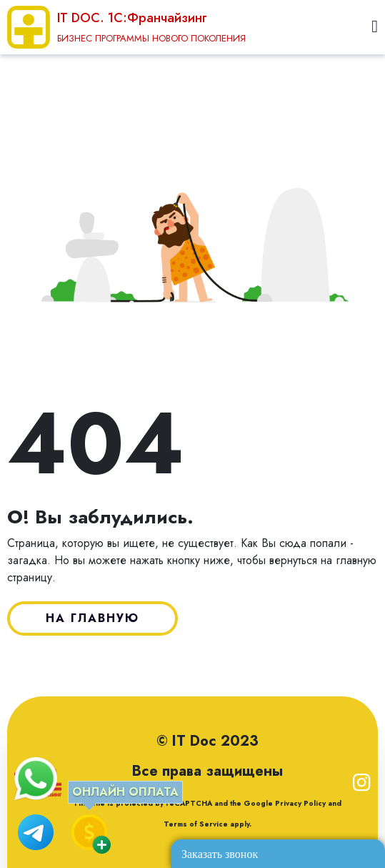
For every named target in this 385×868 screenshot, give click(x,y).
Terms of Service (196, 824)
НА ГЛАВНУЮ (92, 618)
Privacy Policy (299, 803)
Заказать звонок (220, 854)
